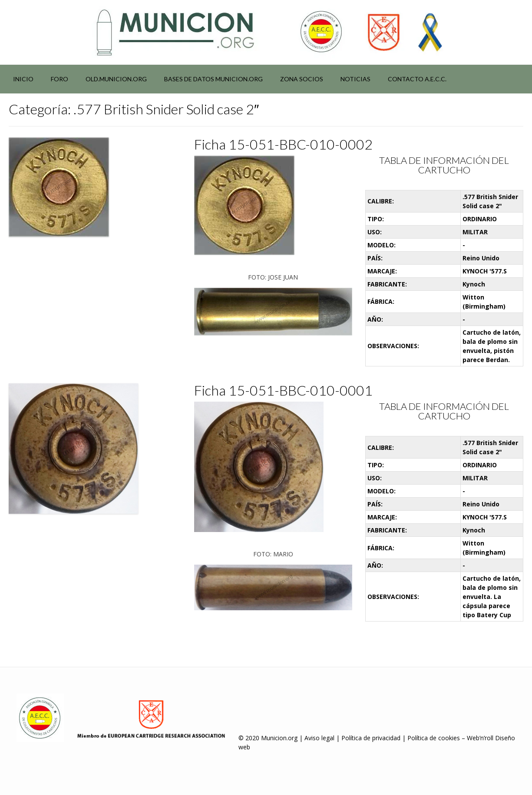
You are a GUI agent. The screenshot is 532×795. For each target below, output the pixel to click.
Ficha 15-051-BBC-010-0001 (283, 390)
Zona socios (302, 79)
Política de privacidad (371, 738)
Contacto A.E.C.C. (417, 79)
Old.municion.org (116, 79)
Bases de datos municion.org (213, 79)
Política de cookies (434, 738)
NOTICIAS (355, 79)
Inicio (23, 79)
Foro (59, 79)
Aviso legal (319, 738)
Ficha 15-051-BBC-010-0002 (283, 144)
